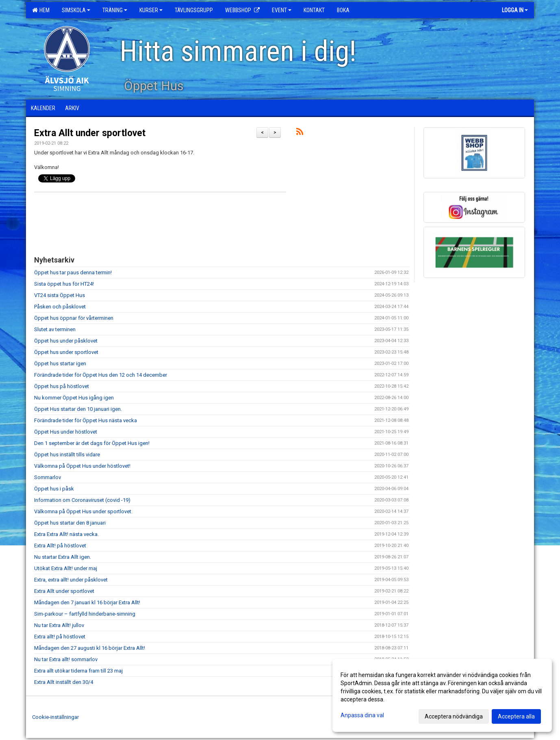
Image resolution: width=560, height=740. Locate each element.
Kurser (151, 10)
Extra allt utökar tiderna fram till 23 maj (78, 671)
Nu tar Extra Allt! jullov (59, 625)
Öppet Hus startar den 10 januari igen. (78, 409)
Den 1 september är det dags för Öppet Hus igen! (92, 443)
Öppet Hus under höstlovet (66, 432)
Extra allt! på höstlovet (60, 637)
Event (282, 10)
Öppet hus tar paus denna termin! (73, 272)
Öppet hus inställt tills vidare (67, 455)
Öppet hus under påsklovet (66, 341)
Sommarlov (48, 477)
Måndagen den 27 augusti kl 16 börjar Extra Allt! (90, 648)
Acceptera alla (516, 716)
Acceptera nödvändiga (454, 716)
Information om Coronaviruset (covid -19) (82, 500)
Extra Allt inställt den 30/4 (64, 682)
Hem (41, 10)
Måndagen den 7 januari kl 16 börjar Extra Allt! (87, 602)
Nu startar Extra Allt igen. (63, 557)
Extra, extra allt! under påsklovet (71, 580)
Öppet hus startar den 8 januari (70, 523)
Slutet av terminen (55, 329)
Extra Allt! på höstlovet (60, 546)
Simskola (76, 10)
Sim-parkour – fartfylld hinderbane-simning (85, 614)
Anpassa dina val (362, 715)
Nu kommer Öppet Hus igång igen (74, 398)
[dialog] (442, 695)
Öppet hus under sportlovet (66, 352)
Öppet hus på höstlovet (62, 386)
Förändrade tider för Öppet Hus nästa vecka (86, 420)
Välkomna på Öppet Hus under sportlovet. (83, 511)
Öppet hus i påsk (54, 489)
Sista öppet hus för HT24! (64, 284)
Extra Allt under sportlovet (90, 133)
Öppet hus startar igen (60, 363)
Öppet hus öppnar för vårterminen (74, 318)
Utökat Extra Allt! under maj (66, 568)
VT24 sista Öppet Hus (60, 295)
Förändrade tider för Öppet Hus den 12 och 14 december (101, 375)
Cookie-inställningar (55, 717)
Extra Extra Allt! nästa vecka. (66, 534)
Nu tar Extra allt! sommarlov (66, 659)
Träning (115, 10)
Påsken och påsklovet (60, 307)
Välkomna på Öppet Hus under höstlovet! (82, 466)
